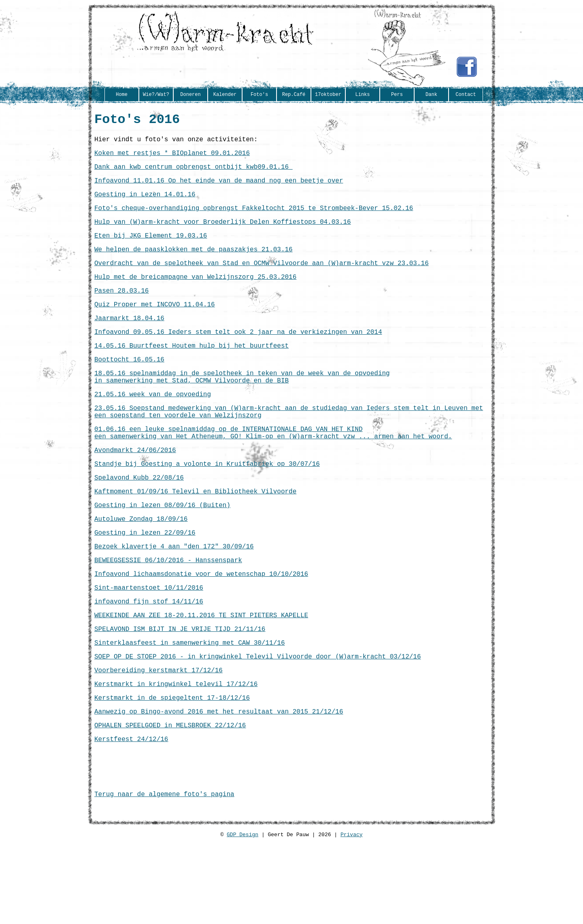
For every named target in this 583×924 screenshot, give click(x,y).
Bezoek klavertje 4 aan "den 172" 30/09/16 (174, 600)
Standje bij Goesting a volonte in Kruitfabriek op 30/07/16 (207, 508)
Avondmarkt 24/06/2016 (135, 493)
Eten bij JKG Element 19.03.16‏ (151, 251)
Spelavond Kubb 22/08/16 (139, 523)
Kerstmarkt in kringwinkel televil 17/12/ (172, 754)
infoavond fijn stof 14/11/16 (149, 662)
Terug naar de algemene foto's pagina (164, 877)
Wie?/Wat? (156, 95)
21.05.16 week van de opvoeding (153, 429)
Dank (431, 95)
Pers (397, 95)
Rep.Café (294, 95)
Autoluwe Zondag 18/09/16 (141, 569)
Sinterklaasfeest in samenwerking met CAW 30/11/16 (189, 708)
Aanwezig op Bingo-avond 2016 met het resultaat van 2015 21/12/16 (219, 785)
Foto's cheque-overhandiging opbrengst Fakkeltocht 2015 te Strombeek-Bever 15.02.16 (254, 220)
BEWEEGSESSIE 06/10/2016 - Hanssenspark (168, 616)
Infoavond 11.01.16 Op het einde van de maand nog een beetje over (219, 189)
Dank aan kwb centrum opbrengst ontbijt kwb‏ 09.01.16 (194, 174)
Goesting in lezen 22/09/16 (145, 585)
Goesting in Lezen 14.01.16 (145, 204)
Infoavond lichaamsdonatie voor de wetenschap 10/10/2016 (201, 631)
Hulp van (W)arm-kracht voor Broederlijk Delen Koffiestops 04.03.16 (223, 235)
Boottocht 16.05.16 (129, 389)
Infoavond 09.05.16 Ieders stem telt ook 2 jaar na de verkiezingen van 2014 (238, 358)
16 (254, 754)
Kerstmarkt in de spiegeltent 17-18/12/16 (172, 769)
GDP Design (243, 920)
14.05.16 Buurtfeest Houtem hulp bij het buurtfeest (191, 374)
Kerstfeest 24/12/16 (131, 816)
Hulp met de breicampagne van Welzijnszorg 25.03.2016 (195, 297)
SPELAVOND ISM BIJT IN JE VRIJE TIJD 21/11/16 (180, 692)
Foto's (259, 95)
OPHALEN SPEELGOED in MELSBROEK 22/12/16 (170, 800)
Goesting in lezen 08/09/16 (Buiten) (162, 554)
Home (122, 95)
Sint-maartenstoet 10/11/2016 (149, 646)
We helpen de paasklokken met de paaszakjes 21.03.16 (194, 266)
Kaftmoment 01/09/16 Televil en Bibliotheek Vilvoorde (195, 539)
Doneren (190, 95)
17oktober (328, 95)
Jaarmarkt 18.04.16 (129, 343)
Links (362, 95)
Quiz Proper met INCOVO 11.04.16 (155, 327)
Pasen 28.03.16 (121, 312)
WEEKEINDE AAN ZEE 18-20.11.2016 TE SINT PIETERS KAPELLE (201, 677)
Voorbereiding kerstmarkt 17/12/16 (159, 739)
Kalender (225, 95)
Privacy (352, 920)
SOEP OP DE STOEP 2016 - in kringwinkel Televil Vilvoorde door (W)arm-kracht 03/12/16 (257, 723)
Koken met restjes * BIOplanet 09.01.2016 (172, 158)
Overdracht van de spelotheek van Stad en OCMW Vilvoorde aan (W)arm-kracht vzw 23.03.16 (262, 281)
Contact (466, 95)
